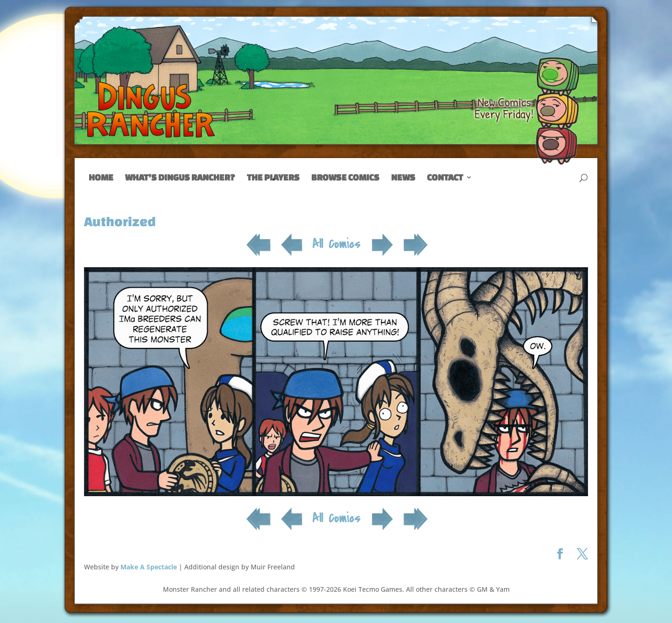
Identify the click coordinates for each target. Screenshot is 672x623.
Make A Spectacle (149, 567)
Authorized (120, 221)
